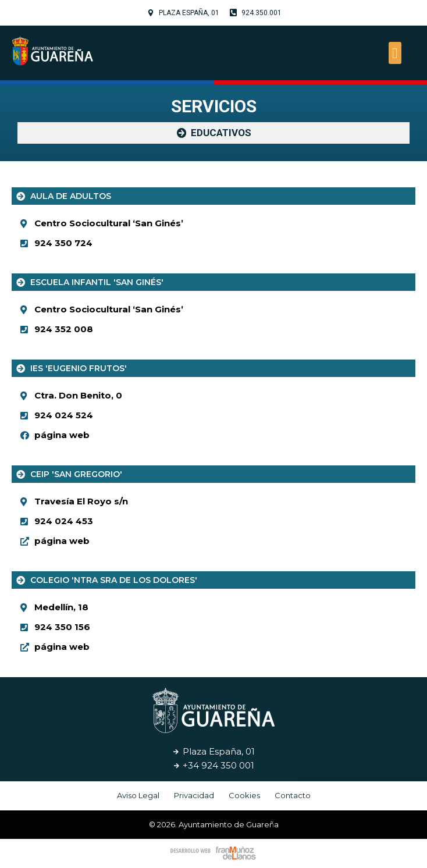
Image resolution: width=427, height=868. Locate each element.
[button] (395, 53)
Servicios (214, 106)
